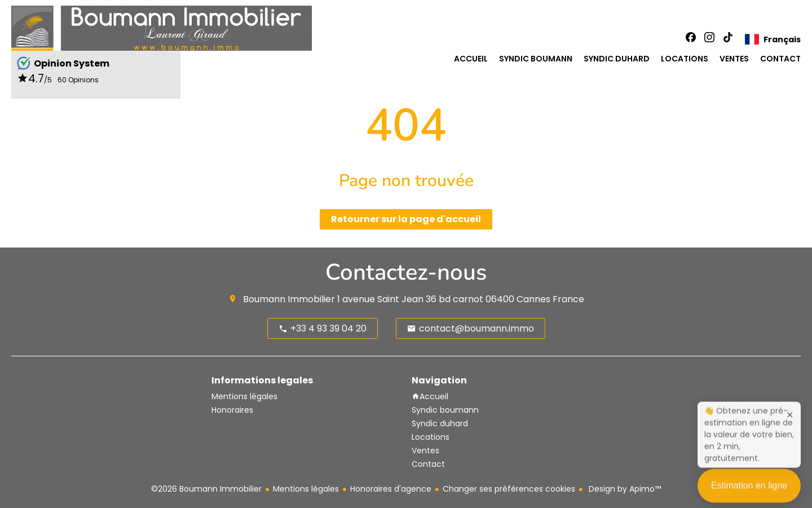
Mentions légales (306, 489)
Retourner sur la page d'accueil (406, 219)
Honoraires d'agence (391, 489)
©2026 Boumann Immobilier (206, 489)
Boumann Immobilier (289, 299)
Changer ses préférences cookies (509, 489)
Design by (624, 489)
